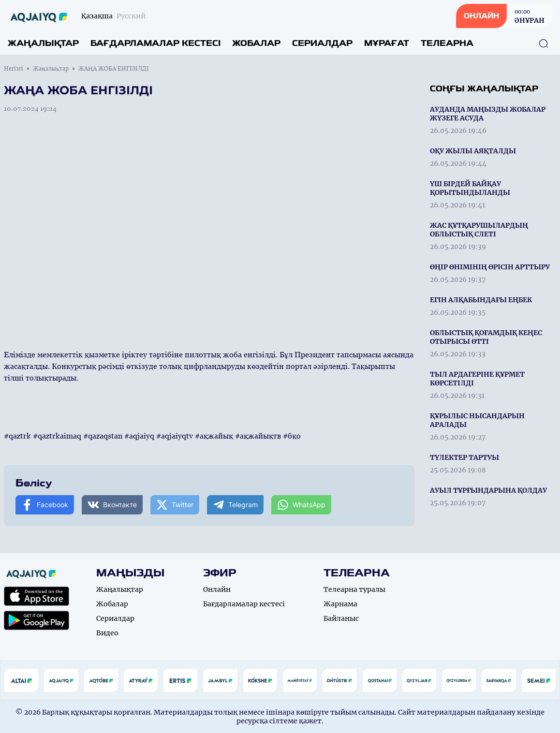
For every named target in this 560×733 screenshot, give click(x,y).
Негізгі (14, 69)
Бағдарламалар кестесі (155, 43)
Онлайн (217, 589)
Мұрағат (387, 43)
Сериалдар (322, 43)
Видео (107, 633)
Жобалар (256, 43)
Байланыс (341, 618)
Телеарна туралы (354, 589)
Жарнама (340, 604)
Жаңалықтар (43, 43)
